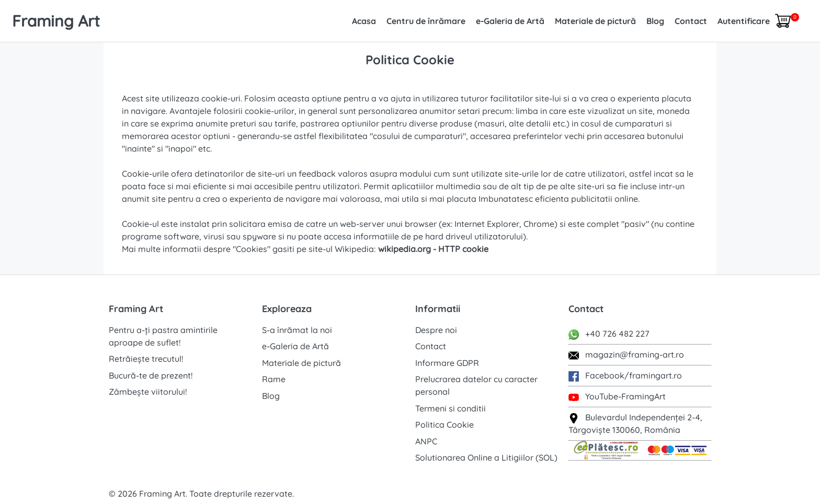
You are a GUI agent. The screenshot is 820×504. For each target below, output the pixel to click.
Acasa (364, 21)
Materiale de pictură (595, 21)
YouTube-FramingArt (617, 397)
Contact (691, 21)
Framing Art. (163, 494)
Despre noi (436, 330)
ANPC (426, 441)
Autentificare (744, 21)
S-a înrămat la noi (297, 330)
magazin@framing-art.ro (626, 355)
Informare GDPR (447, 363)
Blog (655, 21)
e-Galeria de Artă (510, 21)
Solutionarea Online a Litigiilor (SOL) (486, 457)
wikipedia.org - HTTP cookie (433, 249)
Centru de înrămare (426, 21)
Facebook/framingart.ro (625, 376)
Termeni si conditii (451, 408)
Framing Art (56, 21)
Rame (274, 379)
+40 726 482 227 (609, 334)
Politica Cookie (445, 425)
